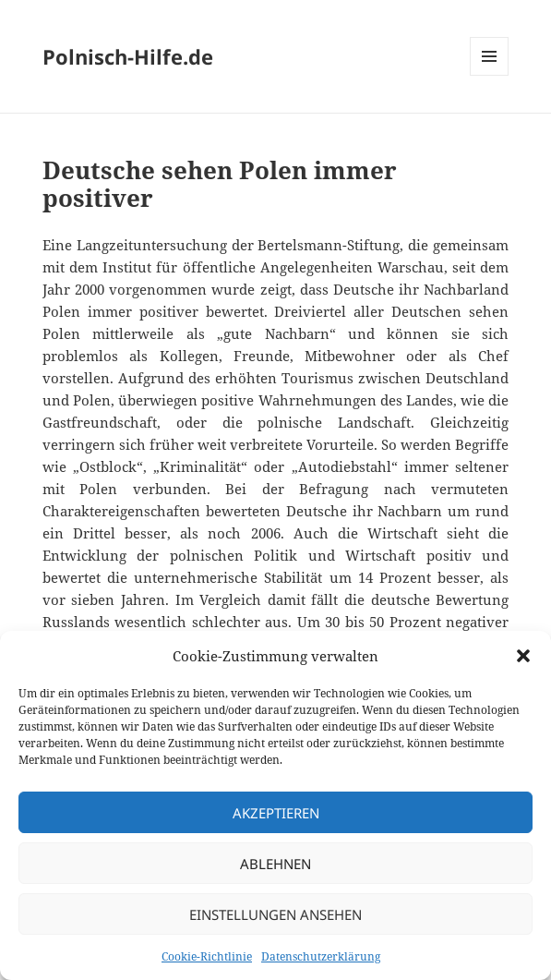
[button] (523, 656)
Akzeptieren (276, 813)
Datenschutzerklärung (321, 956)
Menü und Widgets (490, 75)
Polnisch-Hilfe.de (128, 56)
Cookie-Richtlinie (207, 956)
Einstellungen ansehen (275, 914)
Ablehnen (275, 864)
